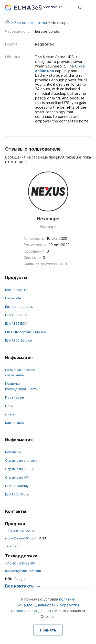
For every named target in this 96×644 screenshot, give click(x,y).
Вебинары (13, 452)
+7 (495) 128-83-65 (20, 563)
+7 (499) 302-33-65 (20, 531)
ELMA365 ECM (16, 324)
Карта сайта (15, 423)
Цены (9, 406)
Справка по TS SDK (20, 469)
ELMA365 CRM (16, 315)
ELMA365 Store (17, 494)
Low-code (13, 298)
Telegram (12, 546)
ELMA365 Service (19, 340)
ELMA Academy (17, 486)
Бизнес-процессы (19, 307)
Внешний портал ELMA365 (25, 332)
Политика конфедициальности (21, 386)
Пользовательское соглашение (20, 372)
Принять (48, 630)
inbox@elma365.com (21, 538)
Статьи (11, 414)
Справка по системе (21, 461)
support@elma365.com (23, 571)
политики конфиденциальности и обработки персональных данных (45, 605)
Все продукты (16, 290)
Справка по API (17, 477)
